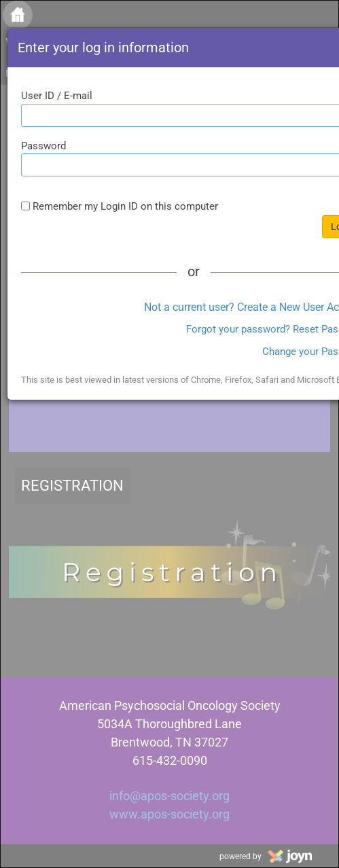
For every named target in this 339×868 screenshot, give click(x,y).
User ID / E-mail (57, 96)
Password (43, 146)
